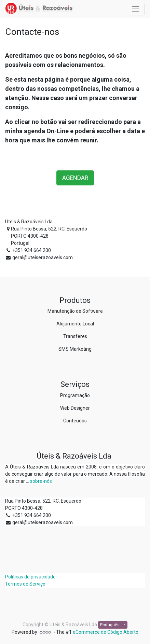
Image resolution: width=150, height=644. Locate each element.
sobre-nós (41, 481)
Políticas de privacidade (30, 577)
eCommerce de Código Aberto (106, 632)
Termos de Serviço (25, 584)
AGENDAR (75, 178)
